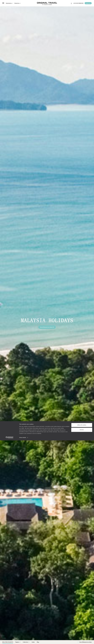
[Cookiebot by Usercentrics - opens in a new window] (10, 641)
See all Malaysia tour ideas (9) (47, 327)
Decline (82, 633)
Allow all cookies (82, 629)
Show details (23, 641)
